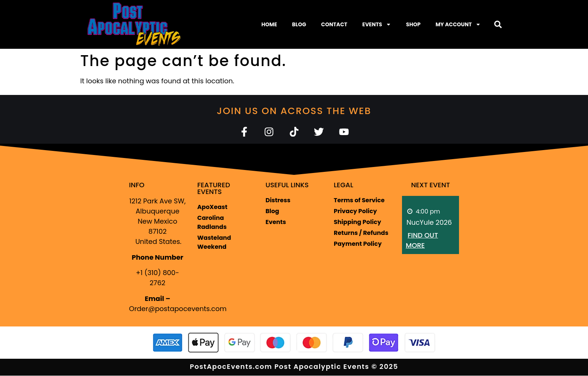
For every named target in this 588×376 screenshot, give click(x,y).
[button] (498, 24)
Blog (299, 24)
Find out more (422, 241)
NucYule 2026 (429, 223)
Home (269, 24)
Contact (334, 24)
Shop (413, 24)
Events (377, 24)
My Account (458, 24)
